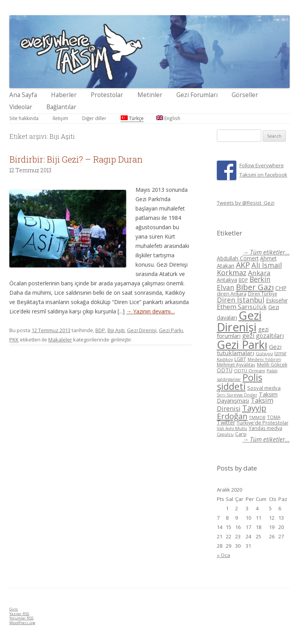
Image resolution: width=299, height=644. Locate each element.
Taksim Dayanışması (247, 397)
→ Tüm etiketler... (266, 252)
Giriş (14, 609)
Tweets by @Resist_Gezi (246, 203)
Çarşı (241, 434)
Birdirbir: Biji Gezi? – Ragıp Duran (76, 159)
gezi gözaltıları (263, 336)
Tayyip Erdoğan (242, 412)
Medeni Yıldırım (264, 359)
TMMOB (257, 417)
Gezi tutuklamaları (249, 350)
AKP (243, 265)
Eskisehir (277, 300)
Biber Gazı (255, 287)
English (168, 118)
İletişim (60, 118)
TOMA (274, 417)
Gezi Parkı (171, 330)
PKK (14, 340)
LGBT (240, 359)
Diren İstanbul (241, 300)
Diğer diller (94, 118)
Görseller (245, 95)
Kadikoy (225, 359)
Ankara (259, 273)
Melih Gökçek (272, 365)
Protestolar (107, 95)
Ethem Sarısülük (242, 307)
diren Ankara (232, 294)
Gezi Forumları (197, 95)
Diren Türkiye (263, 294)
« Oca (223, 555)
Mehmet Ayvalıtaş (236, 364)
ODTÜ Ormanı (250, 371)
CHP (281, 288)
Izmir (281, 353)
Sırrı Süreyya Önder (237, 395)
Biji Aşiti (116, 330)
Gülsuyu (264, 353)
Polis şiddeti (240, 382)
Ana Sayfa (23, 95)
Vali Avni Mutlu (232, 428)
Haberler (64, 95)
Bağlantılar (61, 107)
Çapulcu (225, 434)
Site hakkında (24, 118)
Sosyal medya (264, 388)
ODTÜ (225, 370)
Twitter (226, 422)
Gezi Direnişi (142, 330)
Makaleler (60, 340)
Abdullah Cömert (238, 258)
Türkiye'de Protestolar (263, 423)
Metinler (150, 95)
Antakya (227, 280)
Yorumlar (21, 618)
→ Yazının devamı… (150, 311)
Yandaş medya (266, 428)
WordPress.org (22, 623)
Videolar (21, 107)
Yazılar (19, 614)
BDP (100, 330)
